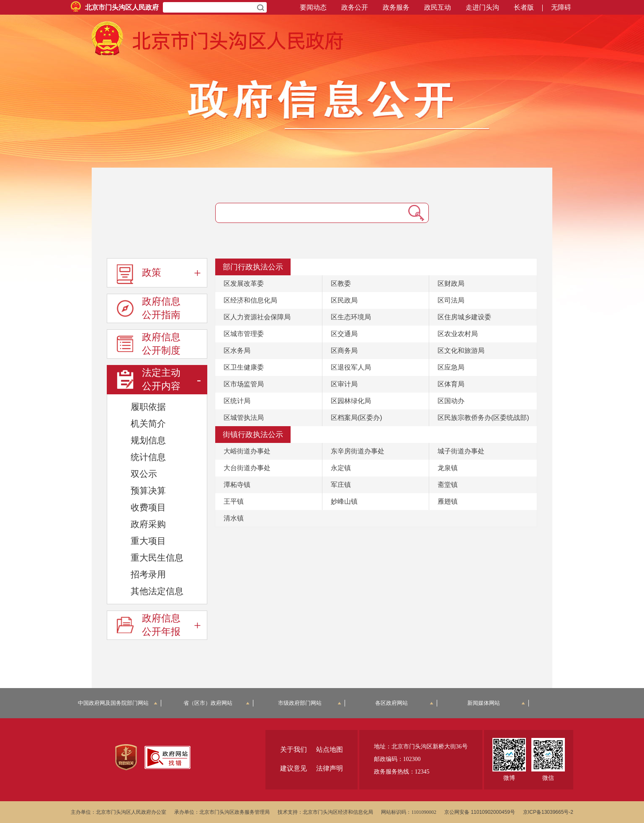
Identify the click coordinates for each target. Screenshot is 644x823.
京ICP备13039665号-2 (548, 812)
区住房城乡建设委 (464, 317)
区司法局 (451, 300)
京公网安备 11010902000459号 (480, 812)
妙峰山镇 (344, 501)
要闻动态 (313, 7)
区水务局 (237, 351)
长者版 (524, 7)
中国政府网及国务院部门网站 (118, 703)
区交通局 (344, 334)
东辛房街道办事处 (358, 451)
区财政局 (451, 283)
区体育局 (451, 384)
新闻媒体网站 (496, 703)
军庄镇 (341, 485)
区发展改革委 (244, 283)
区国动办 (451, 401)
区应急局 (451, 367)
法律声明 (330, 768)
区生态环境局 (351, 317)
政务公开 (355, 7)
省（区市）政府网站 (216, 703)
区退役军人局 (351, 367)
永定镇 (341, 468)
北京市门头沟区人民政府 (122, 7)
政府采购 (148, 524)
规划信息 (148, 440)
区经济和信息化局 (250, 300)
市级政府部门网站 (310, 703)
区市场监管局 (244, 384)
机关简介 (148, 423)
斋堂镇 (448, 485)
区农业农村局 (458, 334)
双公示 (144, 474)
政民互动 (438, 7)
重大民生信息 (157, 558)
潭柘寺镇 (237, 485)
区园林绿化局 (351, 401)
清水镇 (234, 518)
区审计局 (344, 384)
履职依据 (148, 407)
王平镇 (234, 501)
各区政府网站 (404, 703)
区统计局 (237, 401)
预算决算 (148, 490)
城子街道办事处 (461, 451)
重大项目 (148, 541)
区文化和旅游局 (461, 351)
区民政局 (344, 300)
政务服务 (396, 7)
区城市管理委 (244, 334)
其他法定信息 (157, 591)
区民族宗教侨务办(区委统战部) (483, 418)
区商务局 (344, 351)
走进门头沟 (482, 7)
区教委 (341, 283)
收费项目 (148, 507)
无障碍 (561, 7)
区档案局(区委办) (357, 418)
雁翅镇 (448, 501)
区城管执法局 (244, 418)
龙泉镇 (448, 468)
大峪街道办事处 (247, 451)
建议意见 (294, 768)
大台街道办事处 (247, 468)
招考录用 (148, 574)
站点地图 (330, 749)
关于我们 (294, 749)
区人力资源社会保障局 (257, 317)
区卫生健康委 (244, 367)
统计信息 (148, 457)
